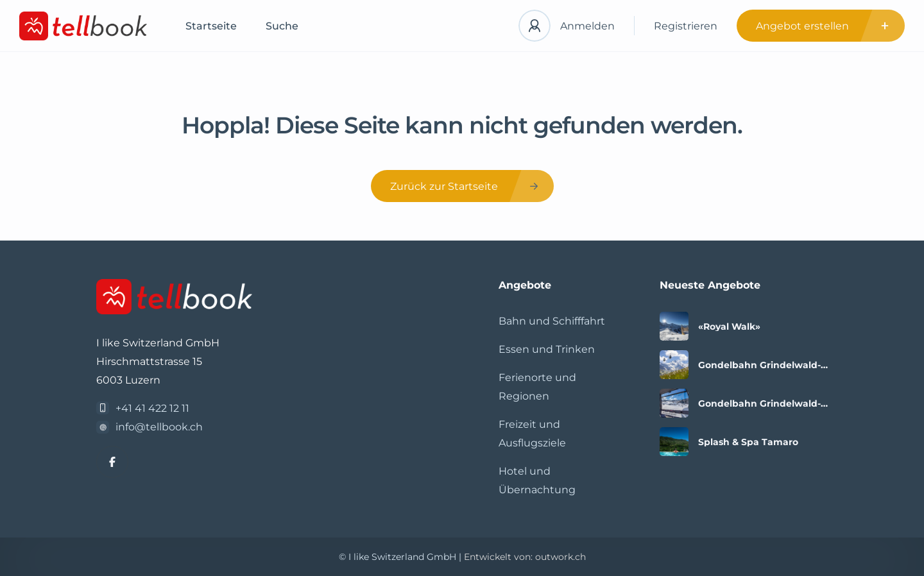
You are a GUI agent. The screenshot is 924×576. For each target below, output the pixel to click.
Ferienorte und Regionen (537, 387)
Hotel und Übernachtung (537, 480)
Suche (282, 26)
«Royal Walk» (729, 326)
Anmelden (587, 26)
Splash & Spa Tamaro (748, 442)
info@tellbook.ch (159, 427)
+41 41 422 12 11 (152, 408)
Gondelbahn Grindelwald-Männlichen (759, 365)
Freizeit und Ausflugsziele (532, 434)
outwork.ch (560, 557)
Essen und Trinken (547, 349)
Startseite (211, 26)
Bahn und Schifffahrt (552, 321)
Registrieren (686, 26)
